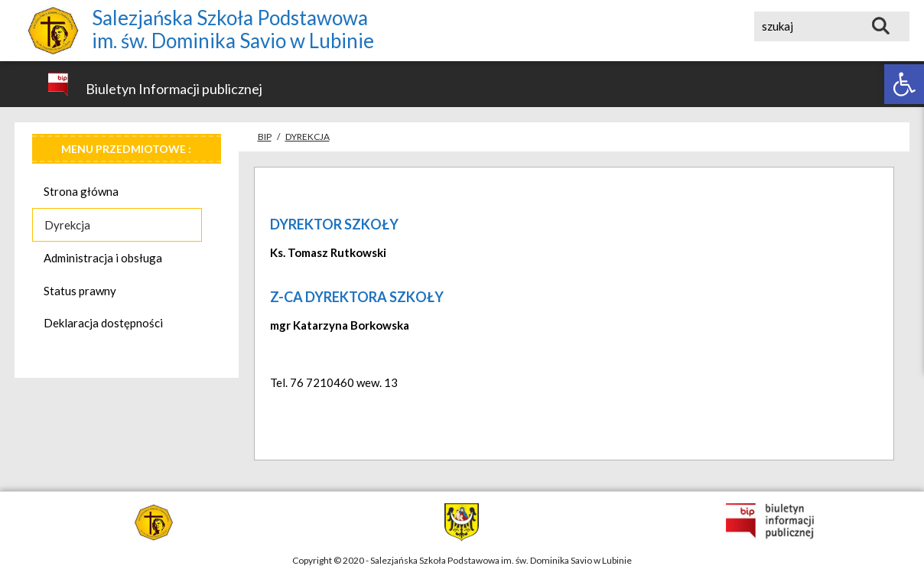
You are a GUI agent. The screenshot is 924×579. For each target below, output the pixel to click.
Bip (265, 137)
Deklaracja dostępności (103, 323)
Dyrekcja (67, 225)
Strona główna (81, 191)
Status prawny (80, 291)
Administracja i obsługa (103, 258)
